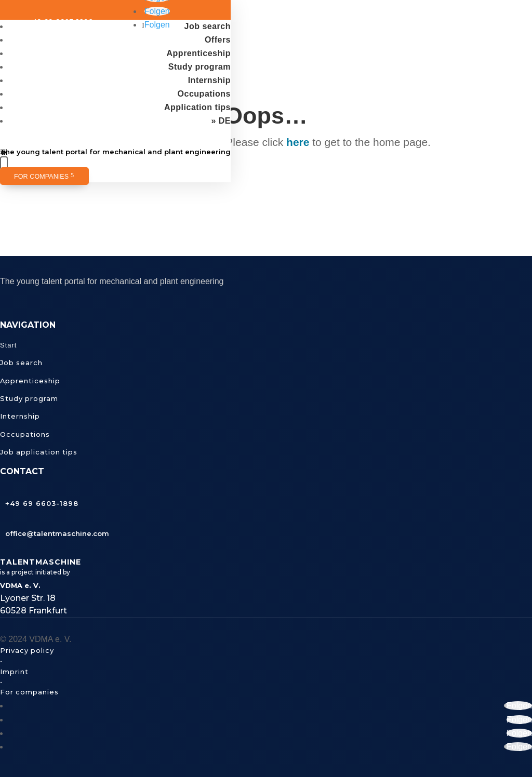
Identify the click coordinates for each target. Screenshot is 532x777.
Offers (218, 40)
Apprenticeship (199, 53)
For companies (41, 177)
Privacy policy (27, 650)
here (298, 142)
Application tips (197, 107)
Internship (209, 80)
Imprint (14, 672)
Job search (208, 26)
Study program (199, 67)
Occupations (204, 94)
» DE (221, 121)
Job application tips (39, 452)
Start (8, 345)
